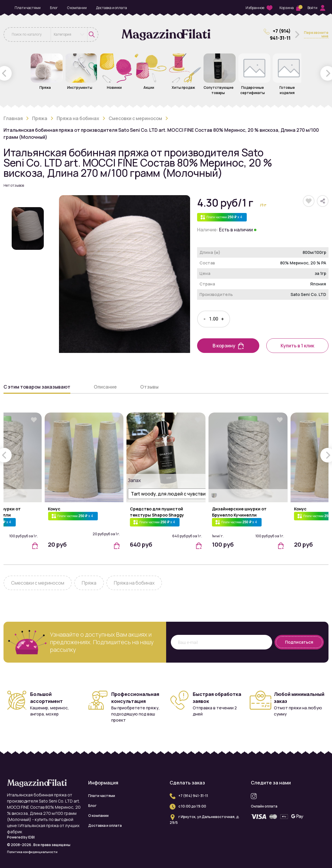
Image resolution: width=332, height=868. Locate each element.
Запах (134, 480)
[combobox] (69, 34)
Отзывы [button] (149, 387)
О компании (77, 8)
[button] (35, 545)
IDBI (31, 837)
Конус (54, 509)
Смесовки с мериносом (135, 118)
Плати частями (28, 8)
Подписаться (299, 642)
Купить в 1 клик (297, 346)
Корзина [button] (290, 8)
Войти (317, 8)
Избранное (259, 8)
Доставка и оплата (112, 8)
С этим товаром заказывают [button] (37, 387)
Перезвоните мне (316, 35)
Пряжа (40, 118)
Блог (54, 8)
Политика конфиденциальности (32, 852)
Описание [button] (105, 387)
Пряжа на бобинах (78, 118)
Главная (13, 118)
